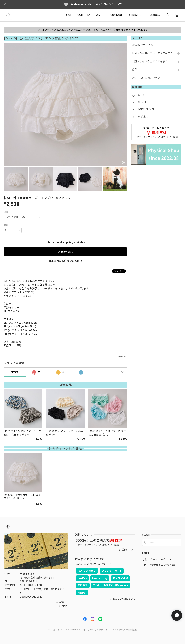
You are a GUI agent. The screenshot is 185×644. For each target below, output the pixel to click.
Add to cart (65, 252)
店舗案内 (155, 15)
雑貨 (134, 70)
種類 (6, 212)
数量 (6, 225)
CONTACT (116, 15)
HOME (68, 15)
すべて (15, 372)
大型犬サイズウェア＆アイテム (150, 62)
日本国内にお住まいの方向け (65, 261)
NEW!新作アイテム (142, 45)
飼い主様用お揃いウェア (146, 78)
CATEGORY (84, 15)
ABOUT (101, 15)
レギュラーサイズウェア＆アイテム (152, 53)
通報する (122, 357)
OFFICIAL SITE (136, 15)
